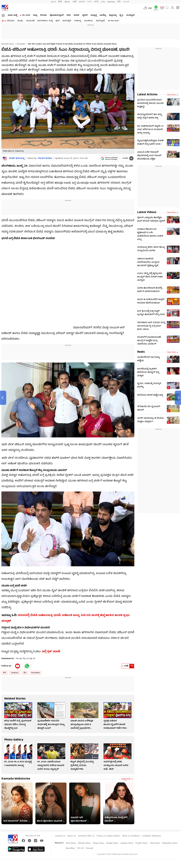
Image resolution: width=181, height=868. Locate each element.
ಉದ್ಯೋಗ (131, 15)
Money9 (89, 848)
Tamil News (155, 843)
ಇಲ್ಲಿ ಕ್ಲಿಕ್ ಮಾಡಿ (51, 652)
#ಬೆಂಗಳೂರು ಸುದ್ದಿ (45, 21)
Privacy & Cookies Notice (108, 836)
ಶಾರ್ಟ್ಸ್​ (20, 21)
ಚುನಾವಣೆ (30, 21)
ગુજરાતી (82, 2)
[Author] (5, 159)
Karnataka (21, 44)
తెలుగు (68, 2)
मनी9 (119, 2)
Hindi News (71, 843)
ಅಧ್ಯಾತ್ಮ (94, 15)
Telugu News (98, 843)
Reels (141, 352)
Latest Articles (147, 95)
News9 (53, 2)
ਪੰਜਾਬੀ (96, 2)
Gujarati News (127, 843)
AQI (150, 8)
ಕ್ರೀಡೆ (57, 21)
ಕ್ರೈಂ (121, 15)
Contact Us (60, 836)
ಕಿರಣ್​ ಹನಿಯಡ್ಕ (17, 159)
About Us (72, 836)
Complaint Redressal (151, 836)
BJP (5, 673)
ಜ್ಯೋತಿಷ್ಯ (113, 15)
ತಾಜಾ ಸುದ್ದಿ (12, 15)
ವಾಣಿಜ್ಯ (103, 15)
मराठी (75, 2)
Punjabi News (142, 843)
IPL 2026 (26, 15)
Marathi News (84, 843)
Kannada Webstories (16, 779)
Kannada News (8, 44)
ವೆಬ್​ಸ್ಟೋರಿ (100, 21)
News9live (70, 848)
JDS (25, 673)
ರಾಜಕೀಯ (88, 21)
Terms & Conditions (131, 836)
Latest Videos (147, 212)
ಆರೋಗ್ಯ (78, 21)
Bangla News (112, 843)
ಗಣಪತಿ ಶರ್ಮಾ (45, 159)
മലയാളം (111, 2)
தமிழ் (103, 2)
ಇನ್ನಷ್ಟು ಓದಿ (127, 779)
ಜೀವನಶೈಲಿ (67, 21)
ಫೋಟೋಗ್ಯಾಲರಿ (57, 15)
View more (173, 95)
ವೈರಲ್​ (85, 15)
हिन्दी (60, 2)
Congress (15, 673)
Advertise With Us (86, 836)
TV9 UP (80, 848)
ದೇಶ (69, 15)
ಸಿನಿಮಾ (43, 15)
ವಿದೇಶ (76, 15)
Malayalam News (170, 843)
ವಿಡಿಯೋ (11, 21)
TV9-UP (126, 2)
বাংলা (89, 2)
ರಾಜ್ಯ (35, 15)
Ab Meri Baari (113, 21)
